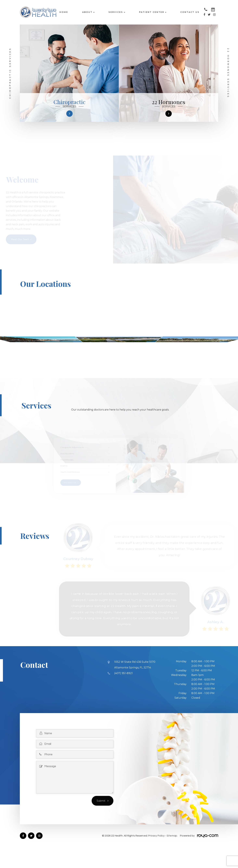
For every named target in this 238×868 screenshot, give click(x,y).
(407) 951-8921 (123, 689)
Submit (101, 817)
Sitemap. (172, 852)
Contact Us (190, 12)
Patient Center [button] (153, 12)
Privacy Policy (156, 852)
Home (64, 12)
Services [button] (117, 12)
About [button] (88, 12)
